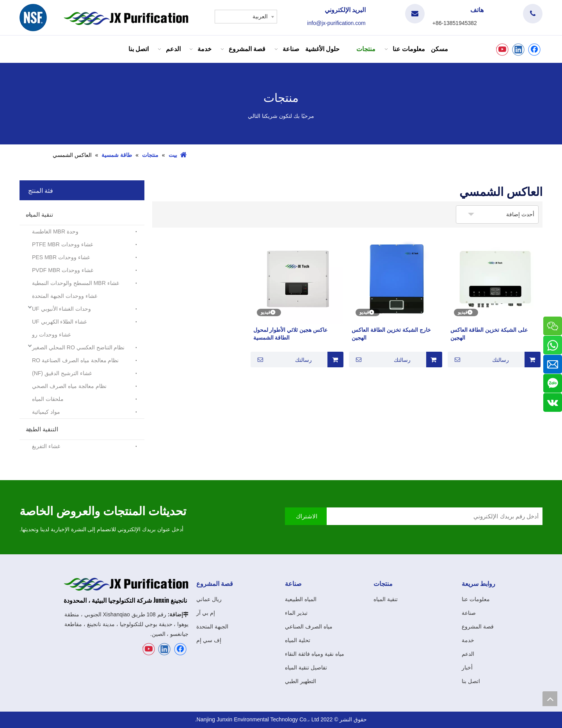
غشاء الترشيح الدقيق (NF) (62, 373)
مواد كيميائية (46, 412)
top (550, 699)
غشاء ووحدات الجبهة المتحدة (65, 296)
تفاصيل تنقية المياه (306, 667)
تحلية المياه (298, 640)
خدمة (468, 640)
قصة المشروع (478, 627)
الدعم (468, 654)
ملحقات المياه (48, 399)
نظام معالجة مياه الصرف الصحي (69, 386)
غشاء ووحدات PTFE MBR (62, 244)
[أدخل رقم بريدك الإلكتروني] (427, 516)
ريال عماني (209, 599)
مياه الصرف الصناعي (309, 627)
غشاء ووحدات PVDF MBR (63, 270)
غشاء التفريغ (46, 446)
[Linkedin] (518, 50)
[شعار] (33, 18)
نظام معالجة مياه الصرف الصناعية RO (75, 360)
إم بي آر (206, 613)
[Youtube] (502, 50)
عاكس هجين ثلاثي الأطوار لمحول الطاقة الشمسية (291, 334)
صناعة (469, 613)
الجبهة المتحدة (212, 627)
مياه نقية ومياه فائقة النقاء (315, 654)
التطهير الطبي (301, 681)
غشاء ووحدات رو (51, 335)
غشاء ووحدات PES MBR (61, 257)
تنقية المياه (39, 214)
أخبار (467, 667)
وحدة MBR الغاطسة (55, 231)
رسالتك (479, 360)
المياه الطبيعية (301, 599)
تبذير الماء (296, 613)
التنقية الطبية (42, 429)
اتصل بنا (471, 681)
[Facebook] (534, 50)
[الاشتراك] (306, 516)
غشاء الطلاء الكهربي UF (59, 322)
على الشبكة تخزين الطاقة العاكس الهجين (489, 334)
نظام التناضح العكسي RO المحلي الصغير (78, 347)
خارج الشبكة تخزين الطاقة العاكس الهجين (391, 334)
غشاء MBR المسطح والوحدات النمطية (76, 283)
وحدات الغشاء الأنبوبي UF (61, 309)
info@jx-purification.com (336, 23)
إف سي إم (209, 640)
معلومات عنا (476, 599)
